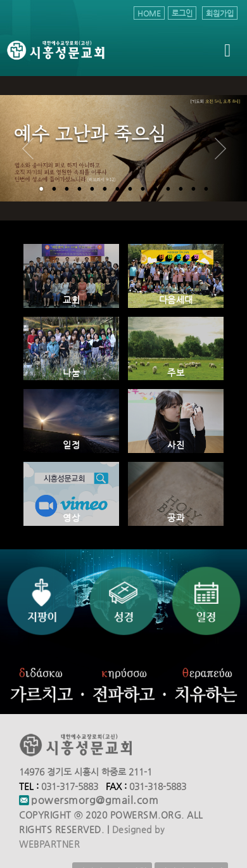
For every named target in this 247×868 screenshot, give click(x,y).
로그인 (182, 13)
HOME (149, 13)
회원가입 (220, 13)
